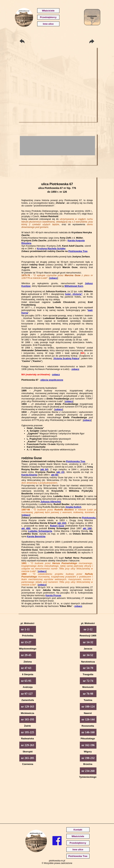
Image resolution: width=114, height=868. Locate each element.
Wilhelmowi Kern (74, 286)
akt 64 (44, 469)
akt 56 (54, 475)
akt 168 (87, 528)
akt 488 (26, 528)
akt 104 (62, 523)
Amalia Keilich (73, 507)
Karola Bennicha (36, 536)
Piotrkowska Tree (78, 251)
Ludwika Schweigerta (40, 531)
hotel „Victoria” (74, 294)
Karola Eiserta (29, 475)
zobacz (53, 278)
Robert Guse (57, 526)
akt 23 (60, 472)
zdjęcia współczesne (52, 380)
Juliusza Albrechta (51, 502)
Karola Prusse (53, 595)
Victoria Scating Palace (66, 358)
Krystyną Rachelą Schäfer (51, 248)
